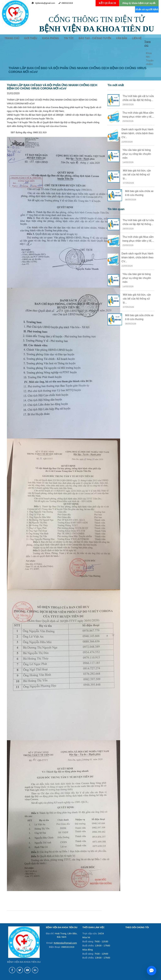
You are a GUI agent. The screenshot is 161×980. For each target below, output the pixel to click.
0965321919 (65, 3)
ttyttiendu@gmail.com (65, 934)
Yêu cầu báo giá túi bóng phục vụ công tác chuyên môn (137, 144)
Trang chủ (144, 44)
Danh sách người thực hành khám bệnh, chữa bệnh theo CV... (137, 124)
